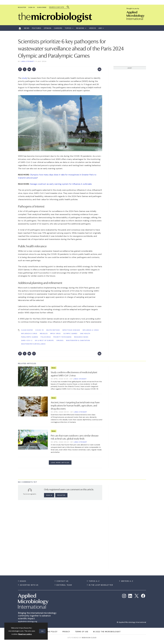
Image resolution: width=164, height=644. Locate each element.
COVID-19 (39, 330)
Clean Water (27, 330)
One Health (85, 333)
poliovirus (46, 337)
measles (44, 333)
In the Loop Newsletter (101, 585)
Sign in (49, 495)
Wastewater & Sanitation (78, 340)
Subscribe (42, 7)
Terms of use (82, 632)
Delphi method (53, 330)
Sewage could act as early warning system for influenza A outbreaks (61, 184)
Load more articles (60, 463)
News (54, 368)
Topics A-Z (94, 581)
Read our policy (25, 634)
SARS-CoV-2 (27, 340)
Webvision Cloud (89, 638)
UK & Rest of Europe (44, 340)
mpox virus (56, 333)
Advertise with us (29, 585)
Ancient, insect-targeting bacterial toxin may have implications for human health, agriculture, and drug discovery (75, 405)
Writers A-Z (127, 581)
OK (42, 631)
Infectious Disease (71, 330)
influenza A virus (91, 330)
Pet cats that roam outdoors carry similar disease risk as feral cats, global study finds (75, 437)
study (25, 78)
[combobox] (58, 7)
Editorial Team (64, 585)
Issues (23, 581)
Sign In (32, 7)
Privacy (66, 632)
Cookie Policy (50, 632)
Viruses (60, 340)
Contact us (62, 581)
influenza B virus (29, 333)
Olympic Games (70, 333)
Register (22, 7)
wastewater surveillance (33, 344)
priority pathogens (62, 337)
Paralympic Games (30, 337)
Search (68, 7)
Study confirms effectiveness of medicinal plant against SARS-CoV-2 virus (74, 374)
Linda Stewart (27, 61)
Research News (81, 337)
